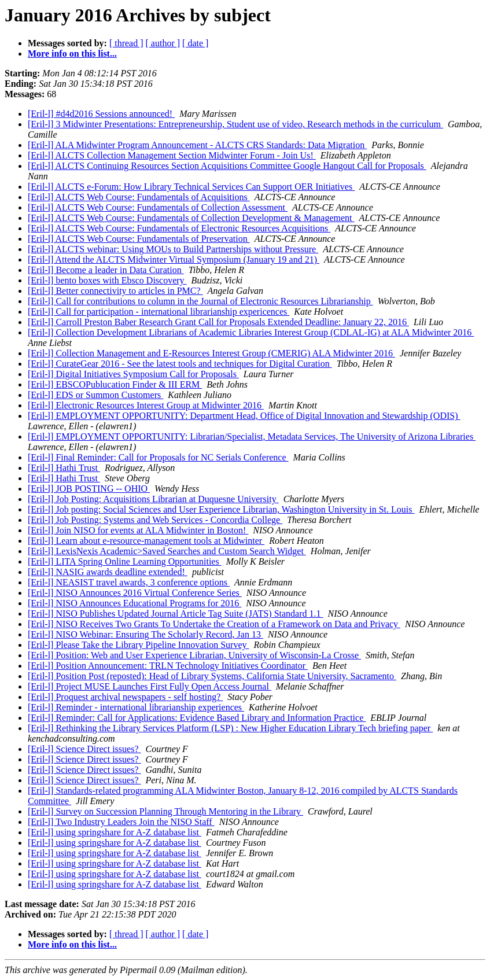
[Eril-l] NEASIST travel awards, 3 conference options (129, 582)
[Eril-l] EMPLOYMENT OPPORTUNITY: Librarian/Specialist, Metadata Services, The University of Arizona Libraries (252, 436)
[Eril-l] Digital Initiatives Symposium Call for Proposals (133, 374)
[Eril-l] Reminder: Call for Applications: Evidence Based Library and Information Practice (197, 718)
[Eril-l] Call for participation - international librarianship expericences (159, 312)
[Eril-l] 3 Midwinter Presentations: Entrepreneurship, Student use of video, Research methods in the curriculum (235, 124)
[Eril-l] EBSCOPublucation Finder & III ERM (115, 384)
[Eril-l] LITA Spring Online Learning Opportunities (125, 561)
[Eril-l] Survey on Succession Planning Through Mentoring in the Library (165, 811)
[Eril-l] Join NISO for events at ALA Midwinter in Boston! (138, 530)
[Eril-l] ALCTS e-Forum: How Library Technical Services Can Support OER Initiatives (191, 187)
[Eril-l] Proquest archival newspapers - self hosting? (125, 697)
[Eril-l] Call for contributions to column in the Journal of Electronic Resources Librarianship (200, 301)
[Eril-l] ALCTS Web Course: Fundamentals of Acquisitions (139, 197)
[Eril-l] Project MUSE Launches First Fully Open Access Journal (150, 686)
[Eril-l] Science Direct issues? (84, 749)
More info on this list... (72, 54)
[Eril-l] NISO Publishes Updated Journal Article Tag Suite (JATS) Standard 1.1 (176, 614)
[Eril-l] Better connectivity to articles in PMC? (115, 291)
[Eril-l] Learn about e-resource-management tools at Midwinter (146, 541)
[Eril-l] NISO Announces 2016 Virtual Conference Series (135, 593)
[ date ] (195, 43)
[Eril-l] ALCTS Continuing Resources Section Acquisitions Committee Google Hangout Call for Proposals (227, 166)
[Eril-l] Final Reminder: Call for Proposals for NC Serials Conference (158, 457)
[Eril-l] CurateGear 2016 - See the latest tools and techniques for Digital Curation (180, 364)
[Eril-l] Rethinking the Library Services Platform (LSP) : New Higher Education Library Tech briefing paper (230, 728)
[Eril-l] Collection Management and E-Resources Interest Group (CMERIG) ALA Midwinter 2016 (211, 353)
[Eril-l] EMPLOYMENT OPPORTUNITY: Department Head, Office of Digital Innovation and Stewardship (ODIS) (244, 416)
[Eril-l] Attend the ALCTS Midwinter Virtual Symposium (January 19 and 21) (174, 259)
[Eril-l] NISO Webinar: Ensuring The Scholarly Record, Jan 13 (145, 634)
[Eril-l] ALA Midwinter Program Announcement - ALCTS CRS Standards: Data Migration (197, 145)
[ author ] (163, 43)
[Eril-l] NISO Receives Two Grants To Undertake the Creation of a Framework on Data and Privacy (214, 624)
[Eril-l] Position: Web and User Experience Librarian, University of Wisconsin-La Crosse (194, 655)
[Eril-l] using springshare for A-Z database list (115, 832)
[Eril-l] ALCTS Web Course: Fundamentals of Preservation (139, 239)
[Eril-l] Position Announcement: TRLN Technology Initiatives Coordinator (168, 666)
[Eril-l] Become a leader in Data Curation (106, 270)
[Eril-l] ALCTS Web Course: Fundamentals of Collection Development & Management (191, 218)
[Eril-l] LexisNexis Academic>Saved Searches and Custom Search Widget (167, 551)
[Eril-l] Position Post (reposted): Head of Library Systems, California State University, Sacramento (212, 676)
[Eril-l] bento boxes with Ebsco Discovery (107, 280)
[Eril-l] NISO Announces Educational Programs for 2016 (135, 603)
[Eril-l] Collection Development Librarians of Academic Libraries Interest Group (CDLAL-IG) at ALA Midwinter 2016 (251, 332)
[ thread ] (126, 43)
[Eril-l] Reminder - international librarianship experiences (136, 707)
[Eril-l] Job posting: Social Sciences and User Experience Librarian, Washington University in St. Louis (221, 509)
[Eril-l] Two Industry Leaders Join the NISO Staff (121, 822)
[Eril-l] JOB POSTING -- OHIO (89, 489)
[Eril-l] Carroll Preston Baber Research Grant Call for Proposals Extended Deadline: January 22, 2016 (218, 322)
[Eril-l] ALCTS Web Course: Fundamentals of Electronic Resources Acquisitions (179, 228)
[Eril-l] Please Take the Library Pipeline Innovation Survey (138, 645)
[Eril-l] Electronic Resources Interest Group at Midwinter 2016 (146, 405)
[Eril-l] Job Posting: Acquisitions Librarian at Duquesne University (153, 499)
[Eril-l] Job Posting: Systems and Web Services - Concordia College (155, 520)
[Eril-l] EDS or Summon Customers (95, 395)
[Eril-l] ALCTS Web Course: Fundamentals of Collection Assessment (158, 207)
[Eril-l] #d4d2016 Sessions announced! (101, 114)
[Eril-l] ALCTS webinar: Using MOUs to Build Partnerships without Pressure (173, 249)
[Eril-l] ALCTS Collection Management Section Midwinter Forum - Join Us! (172, 155)
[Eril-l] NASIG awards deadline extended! (108, 572)
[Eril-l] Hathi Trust (64, 468)
